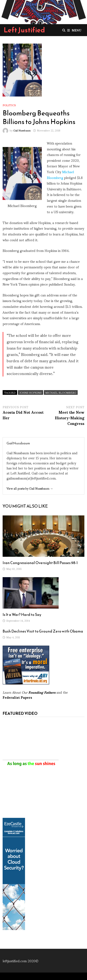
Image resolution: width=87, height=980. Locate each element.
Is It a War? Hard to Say (22, 615)
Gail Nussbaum (22, 130)
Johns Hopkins (31, 392)
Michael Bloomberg (60, 174)
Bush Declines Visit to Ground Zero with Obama (43, 631)
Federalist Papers (17, 697)
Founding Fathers (42, 692)
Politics (9, 105)
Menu (74, 30)
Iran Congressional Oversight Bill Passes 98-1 (40, 563)
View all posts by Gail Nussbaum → (30, 488)
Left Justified (24, 30)
